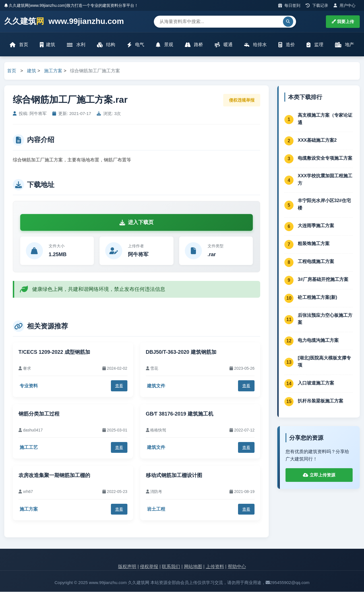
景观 (164, 45)
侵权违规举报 (242, 100)
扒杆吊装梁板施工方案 (320, 401)
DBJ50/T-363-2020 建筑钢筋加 (181, 352)
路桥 (194, 45)
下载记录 (317, 5)
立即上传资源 (319, 475)
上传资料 (215, 567)
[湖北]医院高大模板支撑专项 (324, 362)
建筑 (48, 45)
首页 (19, 45)
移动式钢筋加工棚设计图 (174, 476)
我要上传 (343, 21)
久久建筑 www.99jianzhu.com (64, 21)
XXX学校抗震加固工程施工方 (325, 180)
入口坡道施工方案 (316, 383)
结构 (106, 45)
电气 (136, 45)
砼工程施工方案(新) (318, 298)
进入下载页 (136, 223)
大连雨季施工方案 (316, 226)
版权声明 (127, 567)
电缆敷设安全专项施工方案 (325, 158)
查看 (119, 386)
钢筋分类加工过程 (39, 414)
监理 (315, 45)
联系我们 (171, 567)
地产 (344, 45)
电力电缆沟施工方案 (318, 341)
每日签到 (289, 5)
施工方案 (53, 71)
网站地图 (193, 567)
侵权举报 (149, 567)
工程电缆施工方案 (316, 262)
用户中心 (345, 5)
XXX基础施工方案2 (317, 140)
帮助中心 (237, 567)
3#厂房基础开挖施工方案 (323, 280)
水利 (76, 45)
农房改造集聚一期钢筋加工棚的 (54, 476)
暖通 (224, 45)
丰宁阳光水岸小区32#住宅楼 (324, 205)
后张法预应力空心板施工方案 (325, 319)
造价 (286, 45)
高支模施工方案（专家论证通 (325, 119)
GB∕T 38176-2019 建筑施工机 (180, 414)
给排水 (255, 45)
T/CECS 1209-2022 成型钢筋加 (54, 352)
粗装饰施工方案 (314, 244)
